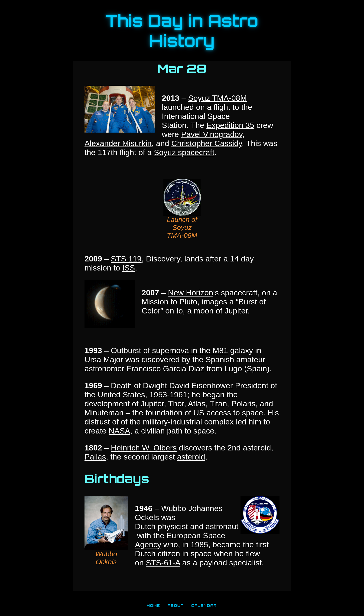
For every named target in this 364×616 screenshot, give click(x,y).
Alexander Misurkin (118, 143)
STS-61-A (163, 563)
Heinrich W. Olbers (144, 448)
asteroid (191, 457)
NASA (119, 431)
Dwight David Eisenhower (188, 385)
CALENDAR (204, 605)
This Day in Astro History (182, 31)
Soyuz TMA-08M (217, 98)
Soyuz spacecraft (184, 152)
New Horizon (190, 293)
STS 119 (126, 259)
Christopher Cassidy (207, 143)
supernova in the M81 (190, 350)
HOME (154, 605)
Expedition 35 (230, 125)
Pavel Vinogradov (212, 134)
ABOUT (176, 605)
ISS (128, 268)
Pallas (95, 457)
